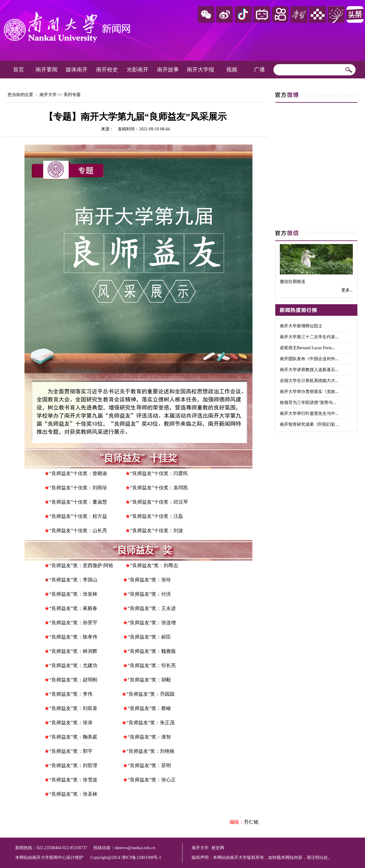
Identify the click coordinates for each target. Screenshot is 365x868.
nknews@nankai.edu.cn (135, 848)
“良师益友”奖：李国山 (74, 580)
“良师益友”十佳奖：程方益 (78, 516)
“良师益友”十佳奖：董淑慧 (80, 502)
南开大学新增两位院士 (301, 326)
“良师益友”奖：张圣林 (73, 794)
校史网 (218, 848)
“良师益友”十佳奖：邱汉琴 (159, 502)
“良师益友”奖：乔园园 (151, 694)
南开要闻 (47, 70)
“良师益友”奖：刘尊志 (154, 565)
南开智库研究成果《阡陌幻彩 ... (310, 424)
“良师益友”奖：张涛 (71, 723)
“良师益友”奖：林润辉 (73, 651)
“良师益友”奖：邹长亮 (152, 665)
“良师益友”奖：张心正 (152, 780)
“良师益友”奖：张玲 (149, 580)
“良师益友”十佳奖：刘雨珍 (78, 488)
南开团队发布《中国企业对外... (309, 359)
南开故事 (168, 70)
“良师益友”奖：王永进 (152, 608)
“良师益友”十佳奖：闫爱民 (159, 473)
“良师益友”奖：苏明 (149, 765)
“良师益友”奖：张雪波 (75, 780)
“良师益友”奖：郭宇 (71, 751)
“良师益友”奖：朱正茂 (151, 723)
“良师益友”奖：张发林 (73, 594)
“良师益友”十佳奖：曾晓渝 (78, 473)
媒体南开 (77, 70)
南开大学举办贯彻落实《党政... (309, 392)
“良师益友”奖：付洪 (149, 594)
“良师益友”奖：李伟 (71, 694)
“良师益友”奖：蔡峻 (149, 708)
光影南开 (137, 70)
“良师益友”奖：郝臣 (149, 637)
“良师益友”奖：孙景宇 (73, 623)
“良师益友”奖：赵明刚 (73, 680)
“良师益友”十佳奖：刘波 (157, 530)
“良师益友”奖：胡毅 (149, 680)
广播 (259, 70)
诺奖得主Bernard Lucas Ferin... (308, 348)
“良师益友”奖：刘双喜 (73, 708)
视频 (232, 70)
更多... (347, 290)
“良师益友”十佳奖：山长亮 (79, 530)
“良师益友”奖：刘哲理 (75, 765)
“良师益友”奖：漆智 (149, 737)
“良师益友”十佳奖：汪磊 (157, 516)
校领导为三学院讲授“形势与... (308, 403)
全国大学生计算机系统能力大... (309, 381)
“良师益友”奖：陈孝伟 (73, 637)
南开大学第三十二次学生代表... (309, 337)
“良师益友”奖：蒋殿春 (75, 608)
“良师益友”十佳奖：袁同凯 (159, 488)
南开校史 (107, 70)
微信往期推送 (293, 282)
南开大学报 (200, 70)
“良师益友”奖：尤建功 (75, 665)
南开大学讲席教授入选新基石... (309, 370)
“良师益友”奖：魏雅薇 (152, 651)
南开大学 (48, 95)
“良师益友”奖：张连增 (152, 623)
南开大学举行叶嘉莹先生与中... (309, 413)
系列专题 (72, 95)
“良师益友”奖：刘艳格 (151, 751)
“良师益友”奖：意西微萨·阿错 (81, 565)
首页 (19, 70)
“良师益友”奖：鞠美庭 (73, 737)
